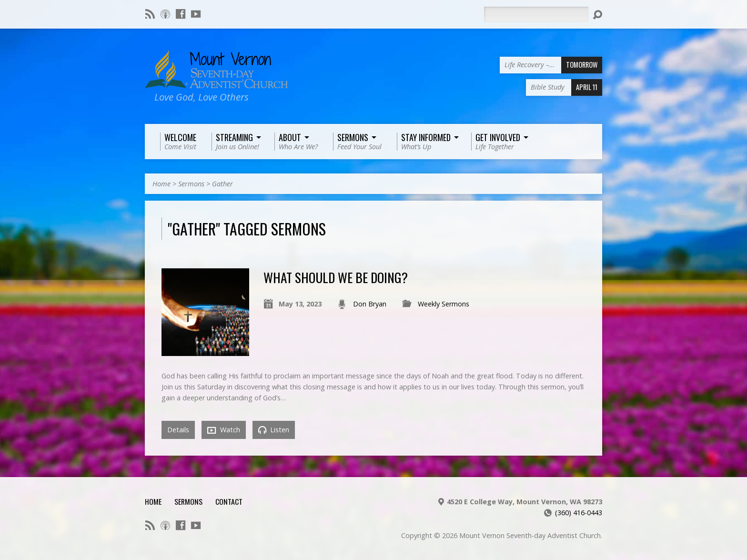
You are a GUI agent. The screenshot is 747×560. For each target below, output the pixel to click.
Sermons (191, 184)
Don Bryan (370, 304)
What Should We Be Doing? (336, 277)
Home (162, 184)
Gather (222, 184)
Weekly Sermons (444, 304)
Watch (224, 430)
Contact (229, 501)
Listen (274, 430)
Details (178, 430)
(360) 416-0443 (579, 513)
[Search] (536, 14)
